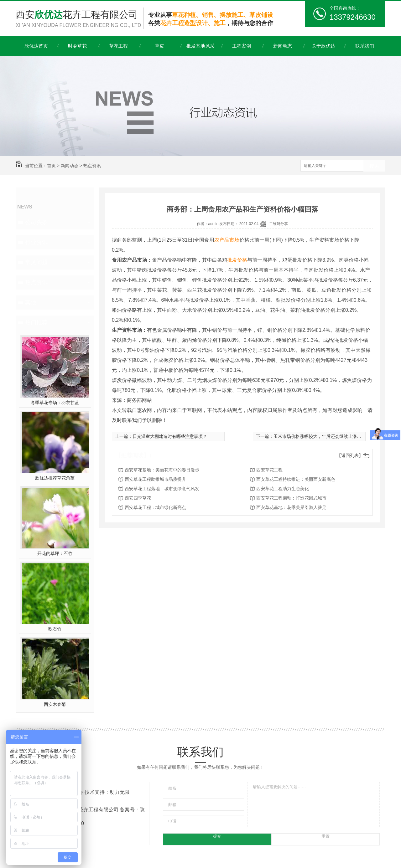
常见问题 (36, 262)
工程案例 (242, 46)
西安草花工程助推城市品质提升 (155, 479)
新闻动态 (283, 46)
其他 (31, 302)
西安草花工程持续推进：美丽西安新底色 (296, 479)
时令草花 (77, 46)
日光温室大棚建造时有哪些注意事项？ (170, 436)
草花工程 (118, 46)
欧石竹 (55, 629)
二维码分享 (279, 224)
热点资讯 (92, 166)
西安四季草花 (138, 498)
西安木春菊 (55, 704)
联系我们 (365, 46)
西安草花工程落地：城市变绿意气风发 (162, 489)
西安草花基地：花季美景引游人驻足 (291, 507)
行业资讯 (36, 242)
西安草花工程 (269, 470)
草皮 (159, 46)
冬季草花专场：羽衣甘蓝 (55, 403)
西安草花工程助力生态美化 (283, 489)
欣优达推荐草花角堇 (55, 478)
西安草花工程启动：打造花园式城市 (291, 498)
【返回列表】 (350, 455)
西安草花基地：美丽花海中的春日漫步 (162, 470)
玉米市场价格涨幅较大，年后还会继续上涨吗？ (320, 436)
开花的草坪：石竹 (55, 553)
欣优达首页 (36, 46)
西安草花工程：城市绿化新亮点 (155, 507)
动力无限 (120, 792)
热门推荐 (36, 322)
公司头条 (36, 222)
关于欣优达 (323, 46)
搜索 (374, 166)
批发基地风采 (200, 46)
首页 (51, 166)
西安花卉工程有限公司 (80, 19)
